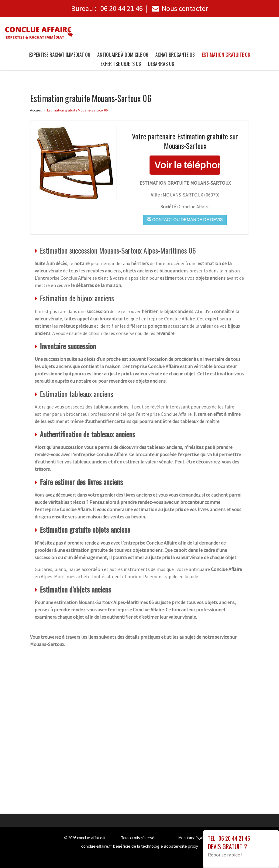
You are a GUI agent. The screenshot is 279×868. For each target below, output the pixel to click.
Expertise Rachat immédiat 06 (60, 55)
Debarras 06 (161, 64)
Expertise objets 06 (121, 64)
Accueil (36, 110)
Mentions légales (193, 838)
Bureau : (107, 8)
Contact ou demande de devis (185, 220)
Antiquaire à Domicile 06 (123, 55)
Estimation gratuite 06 (226, 55)
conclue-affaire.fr (91, 838)
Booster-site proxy (181, 846)
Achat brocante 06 (175, 55)
